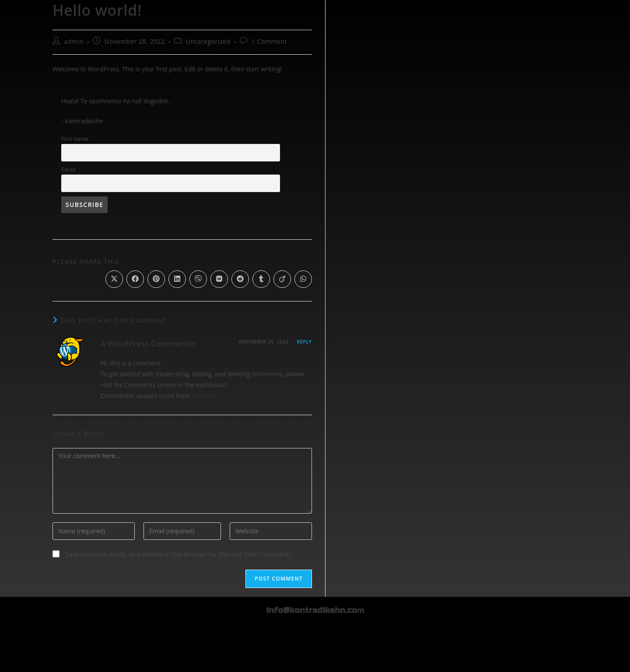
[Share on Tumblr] (261, 279)
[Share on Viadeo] (282, 279)
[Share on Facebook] (135, 279)
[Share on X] (114, 279)
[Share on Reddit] (240, 279)
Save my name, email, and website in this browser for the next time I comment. (178, 554)
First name (75, 139)
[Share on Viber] (198, 279)
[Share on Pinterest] (156, 279)
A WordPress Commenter (149, 343)
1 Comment (269, 41)
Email (68, 170)
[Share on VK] (219, 279)
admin (74, 41)
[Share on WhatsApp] (303, 279)
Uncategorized (208, 41)
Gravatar (204, 396)
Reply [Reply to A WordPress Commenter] (304, 342)
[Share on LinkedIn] (177, 279)
